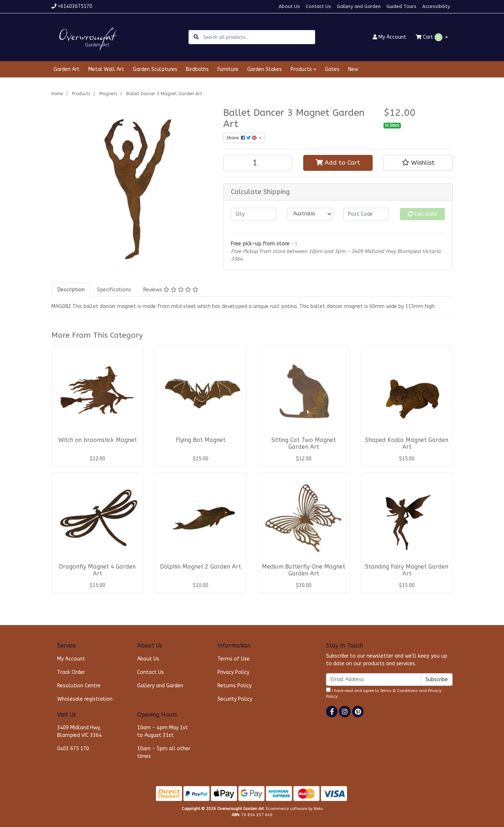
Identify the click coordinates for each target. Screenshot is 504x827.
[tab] (71, 290)
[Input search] (259, 37)
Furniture (228, 69)
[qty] (254, 214)
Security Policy (235, 699)
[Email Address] (374, 680)
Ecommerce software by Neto (294, 809)
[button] (418, 163)
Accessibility (436, 6)
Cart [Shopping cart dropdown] (430, 37)
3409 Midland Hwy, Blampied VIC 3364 (79, 731)
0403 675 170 (73, 749)
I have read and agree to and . (384, 693)
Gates (332, 69)
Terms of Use (234, 659)
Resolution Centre (79, 686)
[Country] (310, 214)
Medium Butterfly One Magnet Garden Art (304, 570)
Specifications (114, 290)
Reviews (171, 290)
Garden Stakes (264, 69)
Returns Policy (234, 686)
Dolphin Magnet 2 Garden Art (200, 567)
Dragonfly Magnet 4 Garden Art (97, 570)
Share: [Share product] (242, 138)
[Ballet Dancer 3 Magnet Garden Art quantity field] (258, 163)
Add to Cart (338, 163)
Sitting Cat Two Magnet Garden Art (304, 444)
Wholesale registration (85, 699)
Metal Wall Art (106, 69)
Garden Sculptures (155, 69)
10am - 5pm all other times (164, 752)
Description (71, 290)
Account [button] (389, 37)
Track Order (71, 672)
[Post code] (366, 214)
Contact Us (318, 6)
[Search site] (196, 37)
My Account (71, 659)
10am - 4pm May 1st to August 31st (162, 731)
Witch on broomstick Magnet (98, 440)
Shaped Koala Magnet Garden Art (407, 444)
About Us (289, 6)
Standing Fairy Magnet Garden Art (407, 570)
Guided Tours (401, 6)
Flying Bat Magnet (201, 440)
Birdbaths (197, 69)
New (353, 69)
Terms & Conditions (399, 691)
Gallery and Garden (359, 6)
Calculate (423, 214)
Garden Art (67, 69)
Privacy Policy (233, 672)
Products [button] (301, 69)
